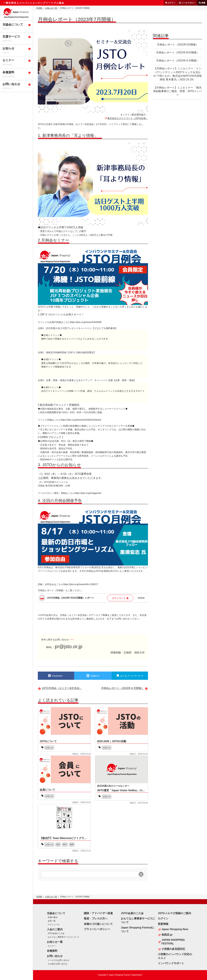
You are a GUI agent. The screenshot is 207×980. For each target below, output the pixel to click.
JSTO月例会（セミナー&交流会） (62, 688)
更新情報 (163, 924)
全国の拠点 (53, 917)
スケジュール (54, 925)
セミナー (52, 946)
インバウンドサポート (171, 963)
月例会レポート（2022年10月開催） (177, 52)
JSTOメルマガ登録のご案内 (174, 913)
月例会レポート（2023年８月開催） (178, 61)
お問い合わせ (55, 956)
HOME (39, 8)
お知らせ (49, 748)
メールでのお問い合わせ (59, 960)
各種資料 (52, 951)
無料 (72, 844)
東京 (65, 844)
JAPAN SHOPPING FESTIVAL (173, 942)
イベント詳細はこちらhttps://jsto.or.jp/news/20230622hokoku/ (70, 420)
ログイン (172, 3)
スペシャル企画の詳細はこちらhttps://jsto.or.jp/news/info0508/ (70, 322)
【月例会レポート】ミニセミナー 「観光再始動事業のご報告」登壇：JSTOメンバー (178, 91)
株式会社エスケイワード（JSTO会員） (128, 118)
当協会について (56, 913)
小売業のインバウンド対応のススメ (175, 956)
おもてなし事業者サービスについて (63, 937)
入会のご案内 (55, 929)
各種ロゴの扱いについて (98, 924)
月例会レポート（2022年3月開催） (178, 45)
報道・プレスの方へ (96, 918)
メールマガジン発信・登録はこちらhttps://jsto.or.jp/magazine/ (70, 493)
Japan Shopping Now (175, 929)
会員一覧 (52, 921)
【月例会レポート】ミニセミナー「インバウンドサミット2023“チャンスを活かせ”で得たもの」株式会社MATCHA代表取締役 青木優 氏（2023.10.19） (178, 74)
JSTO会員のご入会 (56, 933)
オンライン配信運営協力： (134, 115)
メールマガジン (189, 3)
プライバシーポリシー (97, 929)
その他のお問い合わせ (58, 964)
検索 (203, 3)
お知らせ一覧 (51, 8)
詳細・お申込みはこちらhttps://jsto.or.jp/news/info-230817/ (68, 584)
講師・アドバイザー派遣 (98, 913)
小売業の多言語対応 (173, 949)
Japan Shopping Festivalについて (138, 929)
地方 (58, 844)
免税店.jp (167, 935)
